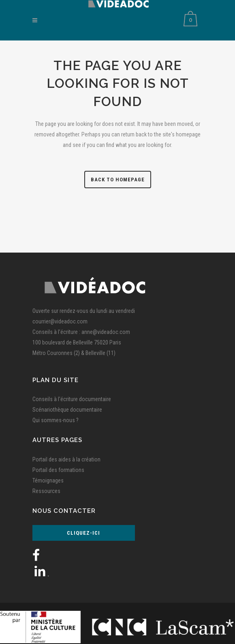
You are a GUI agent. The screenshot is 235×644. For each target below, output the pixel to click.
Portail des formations (58, 470)
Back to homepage (118, 180)
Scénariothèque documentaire (67, 410)
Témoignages (48, 480)
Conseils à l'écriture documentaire (72, 399)
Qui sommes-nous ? (56, 420)
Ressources (46, 491)
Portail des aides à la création (66, 459)
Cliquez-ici (83, 533)
